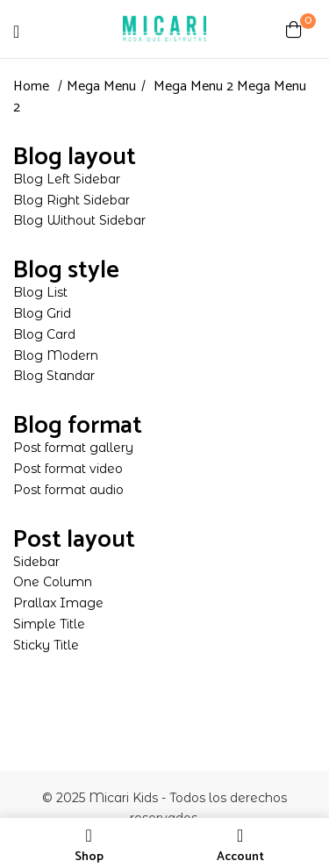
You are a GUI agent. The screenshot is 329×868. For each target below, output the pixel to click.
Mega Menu (101, 86)
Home (31, 86)
